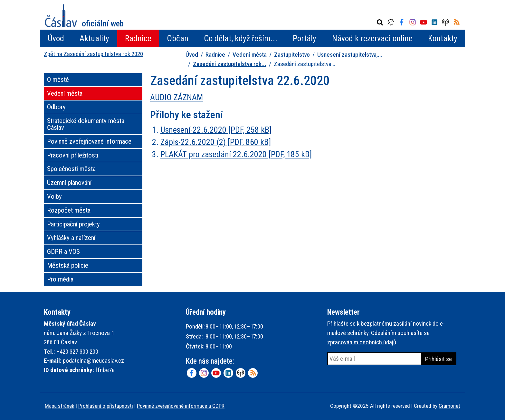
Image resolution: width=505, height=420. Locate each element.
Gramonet (449, 406)
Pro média (60, 279)
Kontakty (443, 38)
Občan (178, 38)
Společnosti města (71, 169)
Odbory (56, 107)
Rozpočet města (69, 210)
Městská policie (68, 265)
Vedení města (250, 55)
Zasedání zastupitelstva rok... (230, 64)
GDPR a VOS (63, 252)
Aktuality (94, 38)
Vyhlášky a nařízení (71, 238)
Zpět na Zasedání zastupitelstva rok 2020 (93, 54)
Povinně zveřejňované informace (89, 141)
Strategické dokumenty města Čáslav (86, 124)
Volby (54, 196)
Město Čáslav (84, 16)
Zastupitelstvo (292, 55)
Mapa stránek (60, 406)
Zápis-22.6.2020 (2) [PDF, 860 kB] (216, 142)
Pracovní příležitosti (73, 155)
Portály (305, 38)
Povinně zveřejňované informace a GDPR (181, 406)
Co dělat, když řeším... (241, 38)
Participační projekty (73, 224)
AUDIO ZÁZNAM (176, 97)
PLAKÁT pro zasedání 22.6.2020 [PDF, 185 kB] (236, 154)
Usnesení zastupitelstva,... (350, 55)
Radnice (138, 38)
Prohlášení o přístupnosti (106, 406)
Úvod (56, 38)
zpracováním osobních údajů (362, 342)
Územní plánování (69, 183)
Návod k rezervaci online (372, 38)
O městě (58, 80)
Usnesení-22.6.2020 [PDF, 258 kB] (216, 130)
